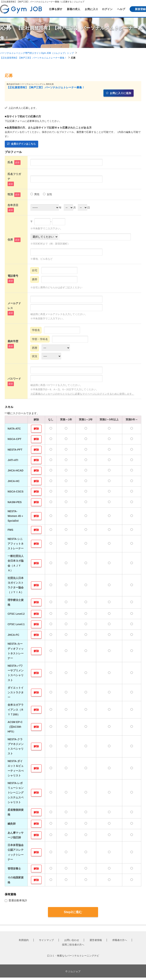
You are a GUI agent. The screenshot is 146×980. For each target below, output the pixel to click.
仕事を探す (56, 9)
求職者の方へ (120, 943)
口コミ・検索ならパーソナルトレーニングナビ (73, 958)
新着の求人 (74, 9)
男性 (35, 195)
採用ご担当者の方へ (73, 947)
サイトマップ (46, 943)
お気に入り (91, 9)
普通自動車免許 (16, 903)
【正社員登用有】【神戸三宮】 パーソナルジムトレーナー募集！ (33, 58)
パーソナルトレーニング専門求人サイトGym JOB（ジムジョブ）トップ (37, 53)
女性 (48, 195)
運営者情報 (96, 943)
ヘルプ (121, 9)
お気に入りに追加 (118, 93)
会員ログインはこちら (22, 144)
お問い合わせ (72, 943)
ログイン (107, 9)
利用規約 (24, 943)
